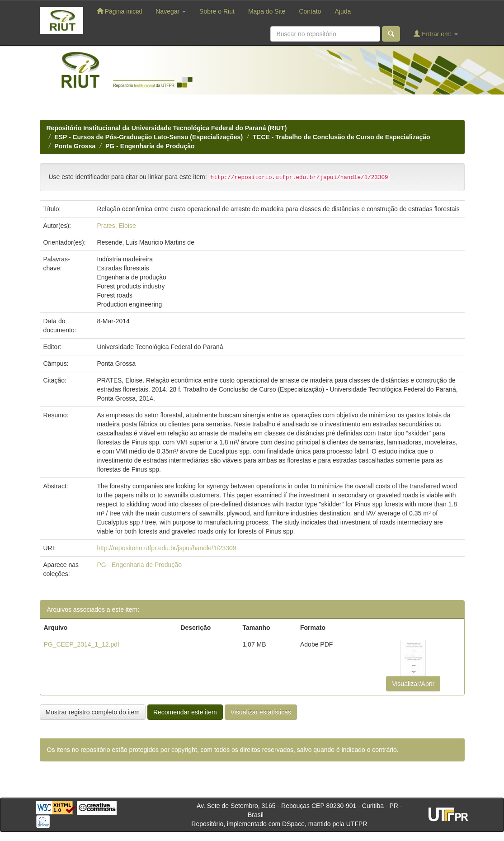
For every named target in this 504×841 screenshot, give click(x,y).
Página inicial (119, 11)
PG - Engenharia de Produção (150, 146)
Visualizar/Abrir (413, 684)
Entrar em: (436, 34)
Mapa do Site (267, 11)
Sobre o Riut (217, 11)
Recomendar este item (185, 712)
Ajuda (343, 11)
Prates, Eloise (116, 226)
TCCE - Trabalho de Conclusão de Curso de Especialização (341, 137)
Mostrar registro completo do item (93, 712)
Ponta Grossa (75, 146)
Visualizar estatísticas (261, 712)
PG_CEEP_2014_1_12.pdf (82, 644)
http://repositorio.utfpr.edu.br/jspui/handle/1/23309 (166, 548)
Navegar (171, 11)
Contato (310, 11)
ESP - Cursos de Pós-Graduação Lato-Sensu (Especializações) (148, 137)
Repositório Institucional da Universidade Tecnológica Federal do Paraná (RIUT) (167, 128)
